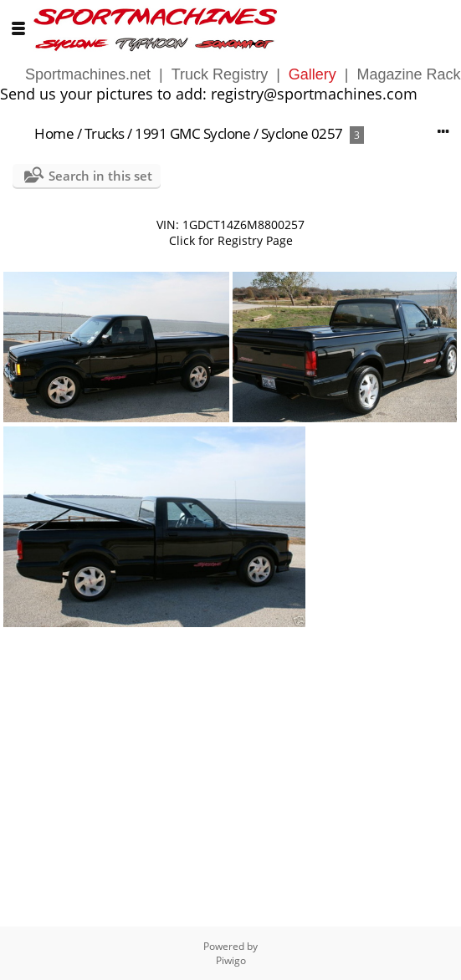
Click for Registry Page (231, 240)
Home (54, 133)
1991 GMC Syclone (192, 133)
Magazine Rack (409, 74)
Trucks (105, 133)
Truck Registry (220, 74)
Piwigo (231, 960)
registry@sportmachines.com (314, 94)
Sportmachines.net (88, 74)
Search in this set (100, 176)
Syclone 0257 (302, 133)
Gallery (312, 74)
